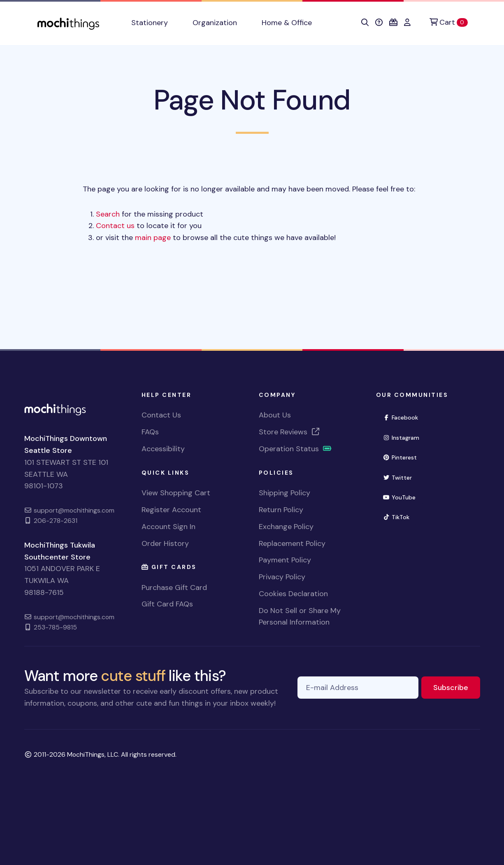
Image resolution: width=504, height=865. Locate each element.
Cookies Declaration (293, 594)
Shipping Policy (285, 493)
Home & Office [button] (287, 23)
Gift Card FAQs (167, 604)
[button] (365, 23)
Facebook (404, 417)
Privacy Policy (282, 577)
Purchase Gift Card (174, 588)
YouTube (403, 497)
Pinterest (404, 457)
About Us (275, 415)
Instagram (405, 437)
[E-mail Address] (358, 688)
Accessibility (163, 449)
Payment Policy (285, 560)
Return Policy (281, 510)
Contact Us (161, 415)
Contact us (115, 226)
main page (153, 238)
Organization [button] (215, 23)
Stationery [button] (150, 23)
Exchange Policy (286, 527)
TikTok (400, 516)
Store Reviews (290, 432)
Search (108, 214)
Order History (165, 543)
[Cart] (448, 22)
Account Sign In (168, 527)
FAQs (150, 432)
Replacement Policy (292, 543)
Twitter (401, 477)
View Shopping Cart (176, 493)
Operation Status (295, 449)
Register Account (171, 510)
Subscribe (457, 687)
